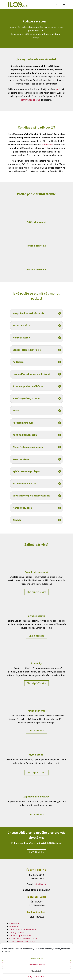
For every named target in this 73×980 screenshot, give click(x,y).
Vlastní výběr (36, 971)
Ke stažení (14, 924)
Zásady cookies (33, 976)
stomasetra (47, 145)
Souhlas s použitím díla (21, 936)
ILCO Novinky (36, 852)
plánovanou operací (31, 100)
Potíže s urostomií (36, 270)
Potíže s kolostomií (36, 222)
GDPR (43, 976)
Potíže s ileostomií (36, 246)
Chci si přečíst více (36, 592)
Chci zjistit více (36, 636)
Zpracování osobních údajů (23, 930)
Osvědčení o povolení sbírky (23, 938)
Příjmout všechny (36, 958)
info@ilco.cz (40, 884)
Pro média (14, 927)
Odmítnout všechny (37, 965)
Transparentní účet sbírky (22, 941)
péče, (59, 89)
